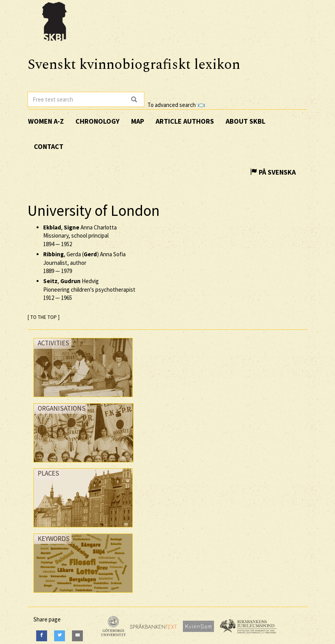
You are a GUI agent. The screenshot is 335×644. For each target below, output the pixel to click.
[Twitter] (60, 636)
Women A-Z (46, 121)
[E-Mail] (77, 636)
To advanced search (176, 105)
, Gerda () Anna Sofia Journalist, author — (84, 262)
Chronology (97, 121)
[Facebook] (42, 636)
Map (138, 121)
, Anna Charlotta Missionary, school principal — (80, 236)
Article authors (185, 121)
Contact (49, 146)
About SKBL (246, 121)
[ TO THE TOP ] (44, 317)
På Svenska (273, 172)
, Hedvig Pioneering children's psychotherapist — (89, 289)
